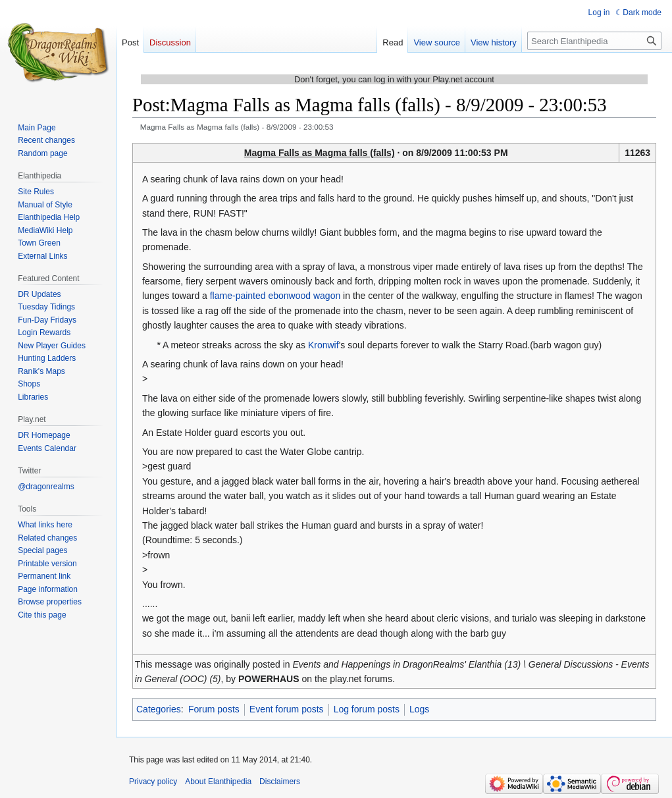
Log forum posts (367, 709)
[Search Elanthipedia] (594, 41)
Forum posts (214, 709)
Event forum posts (287, 709)
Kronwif (323, 345)
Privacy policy (153, 782)
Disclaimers (280, 782)
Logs (419, 709)
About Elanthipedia (218, 782)
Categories (159, 709)
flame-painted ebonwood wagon (275, 296)
